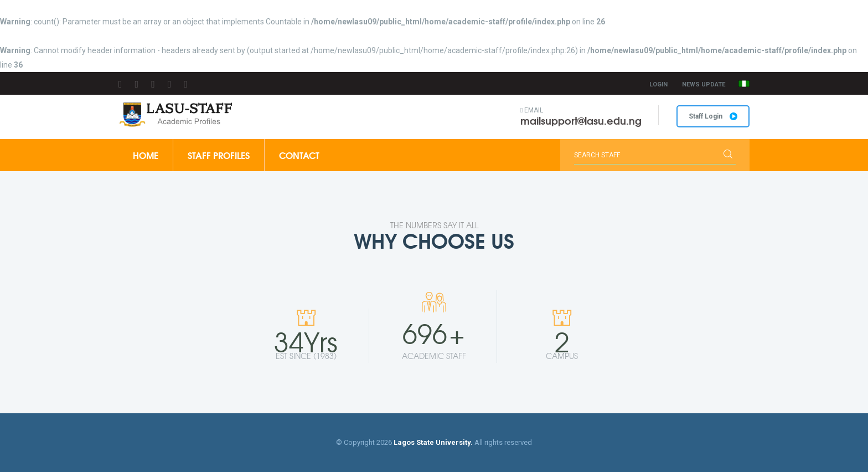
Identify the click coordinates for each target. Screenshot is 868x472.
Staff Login (713, 116)
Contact (299, 155)
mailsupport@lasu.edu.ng (581, 120)
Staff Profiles (219, 155)
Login (658, 84)
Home (146, 155)
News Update (704, 84)
